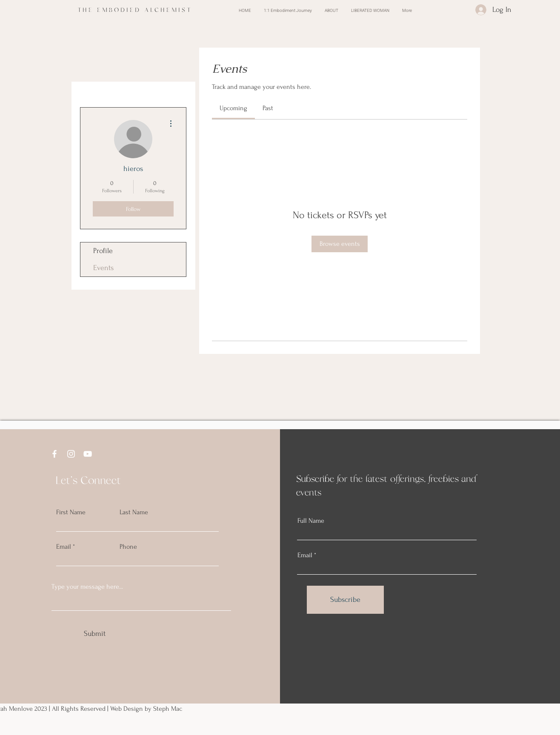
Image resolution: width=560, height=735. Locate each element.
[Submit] (95, 634)
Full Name (311, 521)
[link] (233, 108)
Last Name (134, 512)
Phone (128, 547)
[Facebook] (54, 454)
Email (64, 547)
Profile (103, 251)
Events (103, 268)
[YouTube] (88, 454)
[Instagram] (71, 454)
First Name (71, 512)
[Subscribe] (345, 600)
